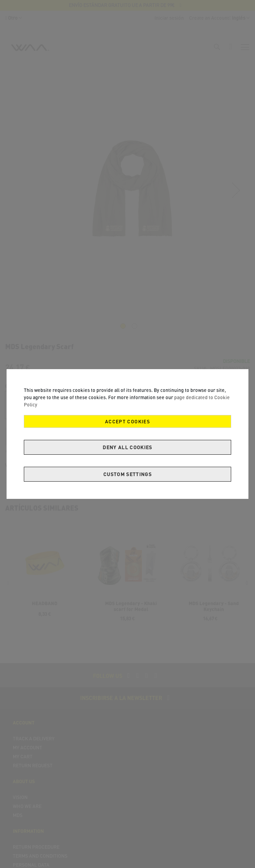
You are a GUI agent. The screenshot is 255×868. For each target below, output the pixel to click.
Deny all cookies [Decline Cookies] (127, 447)
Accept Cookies (127, 421)
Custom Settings (127, 474)
